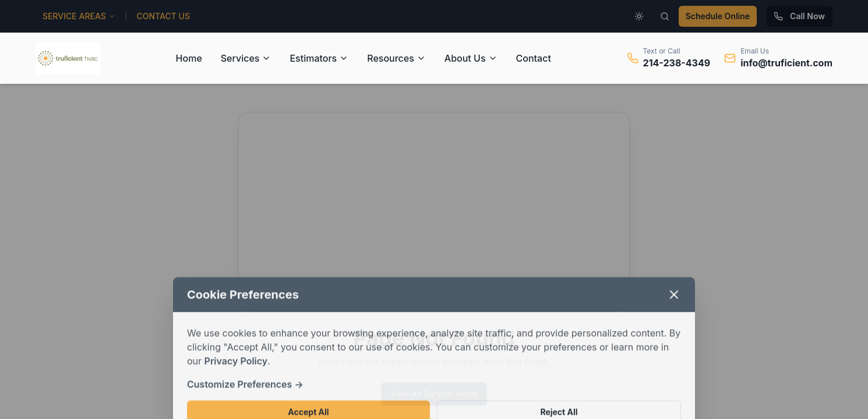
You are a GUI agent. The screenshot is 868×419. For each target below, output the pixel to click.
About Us (471, 58)
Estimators (319, 58)
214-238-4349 (677, 63)
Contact (534, 58)
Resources (396, 58)
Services (246, 58)
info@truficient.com (786, 63)
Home (189, 58)
